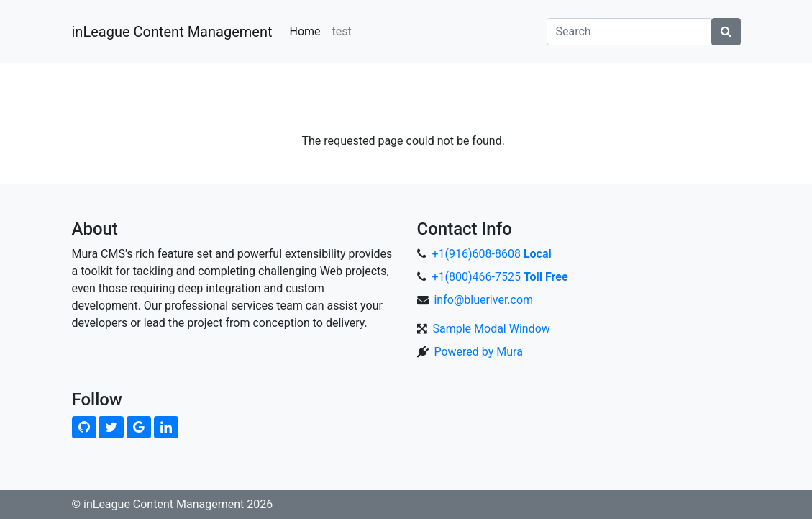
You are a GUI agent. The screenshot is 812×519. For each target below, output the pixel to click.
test (342, 31)
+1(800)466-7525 (499, 277)
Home (305, 31)
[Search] (629, 32)
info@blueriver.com (483, 300)
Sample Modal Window (491, 329)
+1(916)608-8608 (491, 254)
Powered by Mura (478, 352)
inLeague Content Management (172, 32)
